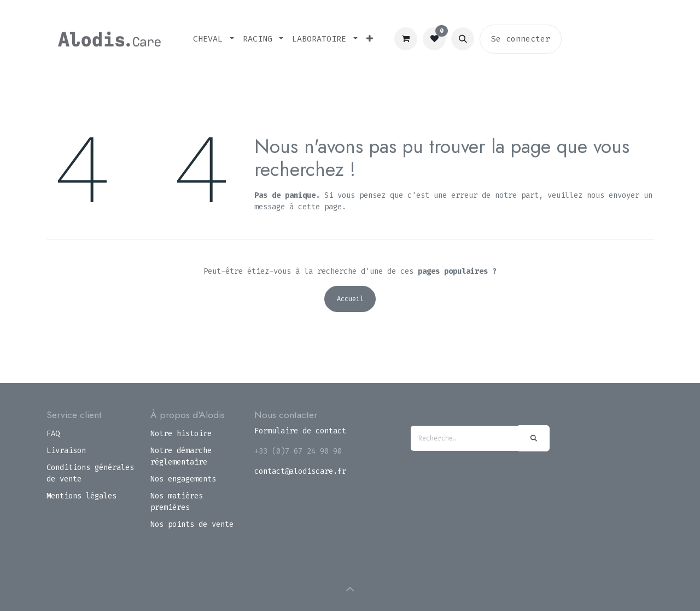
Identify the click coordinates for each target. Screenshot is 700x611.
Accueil (350, 299)
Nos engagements (183, 479)
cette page (320, 207)
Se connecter (521, 39)
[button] (463, 39)
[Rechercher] (534, 438)
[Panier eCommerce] (406, 39)
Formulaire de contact (300, 431)
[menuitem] (214, 39)
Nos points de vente (192, 524)
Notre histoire (181, 434)
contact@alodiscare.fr (300, 471)
